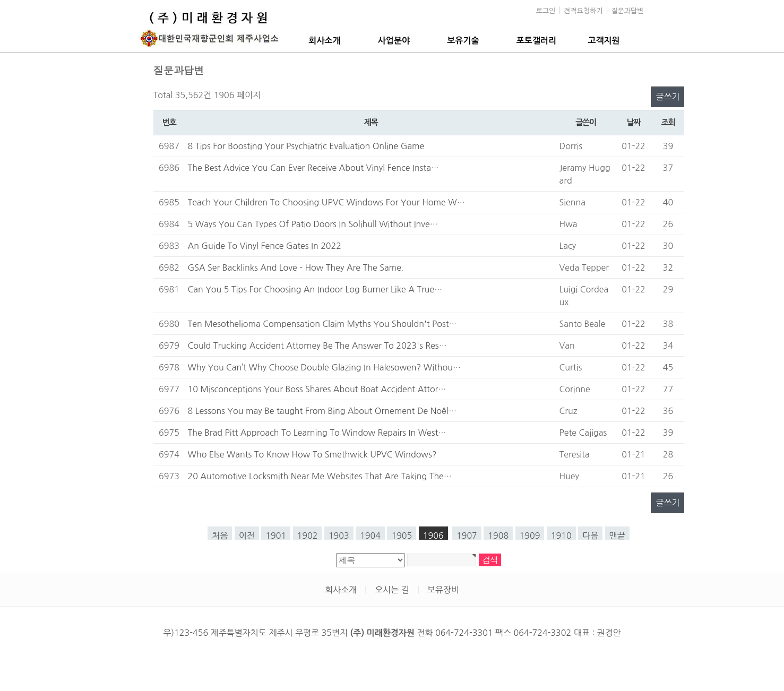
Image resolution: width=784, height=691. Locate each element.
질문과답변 (627, 11)
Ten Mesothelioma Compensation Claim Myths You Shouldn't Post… (322, 324)
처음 (220, 535)
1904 (370, 535)
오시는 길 (392, 590)
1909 (530, 535)
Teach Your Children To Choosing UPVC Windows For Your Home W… (326, 202)
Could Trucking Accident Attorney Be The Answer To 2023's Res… (317, 346)
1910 (561, 535)
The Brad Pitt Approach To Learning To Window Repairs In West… (317, 433)
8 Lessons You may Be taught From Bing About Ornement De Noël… (322, 411)
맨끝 (617, 535)
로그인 (546, 11)
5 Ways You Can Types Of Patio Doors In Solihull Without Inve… (313, 224)
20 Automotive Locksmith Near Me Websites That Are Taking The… (320, 476)
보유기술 (463, 41)
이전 (247, 535)
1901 (276, 535)
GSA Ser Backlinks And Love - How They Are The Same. (296, 267)
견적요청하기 (583, 11)
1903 (339, 535)
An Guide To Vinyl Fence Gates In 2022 (265, 246)
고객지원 (604, 41)
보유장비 (443, 590)
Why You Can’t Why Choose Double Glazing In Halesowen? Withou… (324, 367)
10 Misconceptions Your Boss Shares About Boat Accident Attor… (317, 389)
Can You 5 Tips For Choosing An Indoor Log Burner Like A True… (315, 289)
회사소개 (324, 41)
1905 (402, 535)
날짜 (634, 122)
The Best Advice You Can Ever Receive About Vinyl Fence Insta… (313, 168)
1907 (467, 535)
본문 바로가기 (0, 0)
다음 (590, 535)
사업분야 (394, 41)
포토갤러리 (536, 41)
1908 (498, 535)
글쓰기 (667, 97)
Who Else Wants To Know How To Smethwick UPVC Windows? (312, 454)
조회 (668, 122)
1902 (308, 535)
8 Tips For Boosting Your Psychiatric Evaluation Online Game (306, 146)
